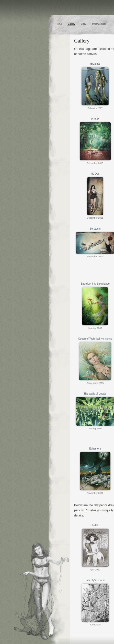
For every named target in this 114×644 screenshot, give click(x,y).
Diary (83, 24)
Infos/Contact (99, 24)
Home (59, 24)
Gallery (71, 24)
